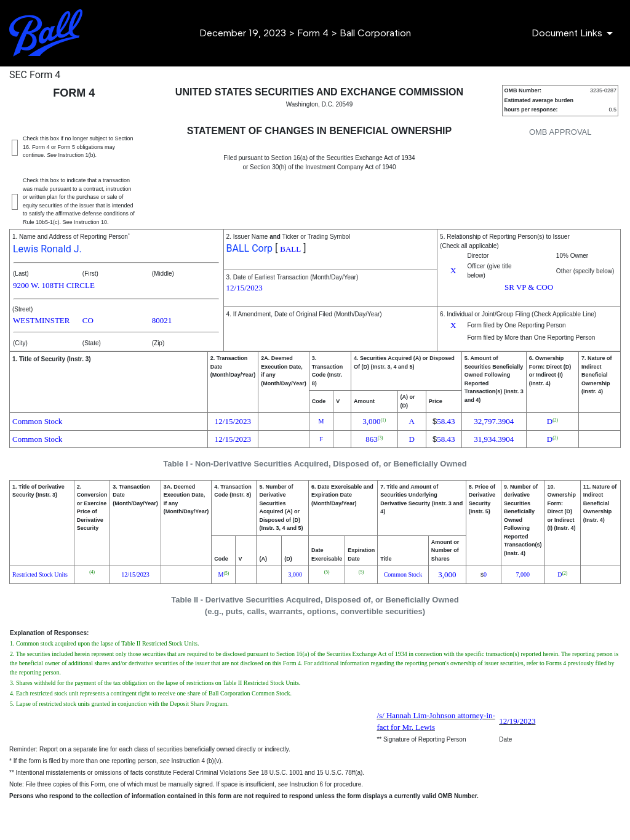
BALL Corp (250, 248)
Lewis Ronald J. (47, 249)
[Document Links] (574, 33)
